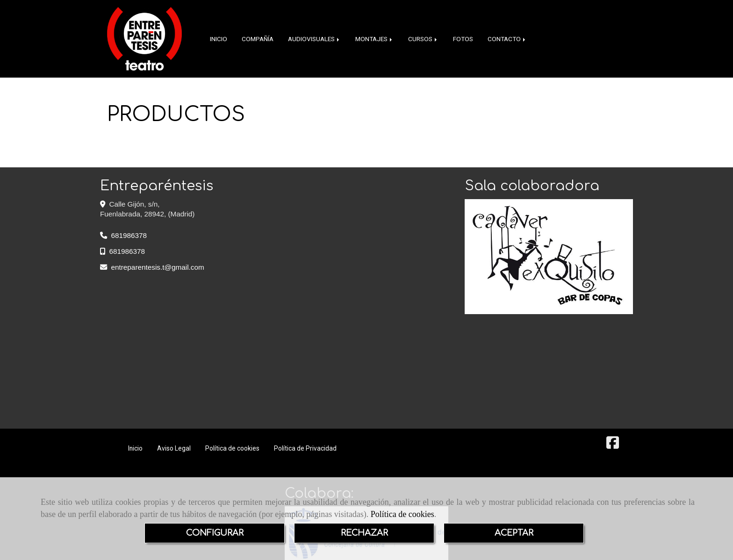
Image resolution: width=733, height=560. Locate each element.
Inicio (135, 448)
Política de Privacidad (305, 448)
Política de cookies (402, 514)
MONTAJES (374, 39)
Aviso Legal (174, 448)
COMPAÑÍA (258, 39)
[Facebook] (613, 445)
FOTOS (463, 39)
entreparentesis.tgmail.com (158, 267)
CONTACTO (507, 39)
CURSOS (423, 39)
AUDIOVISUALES (314, 39)
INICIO (219, 39)
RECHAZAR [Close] (364, 533)
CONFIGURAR (215, 533)
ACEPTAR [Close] (514, 533)
